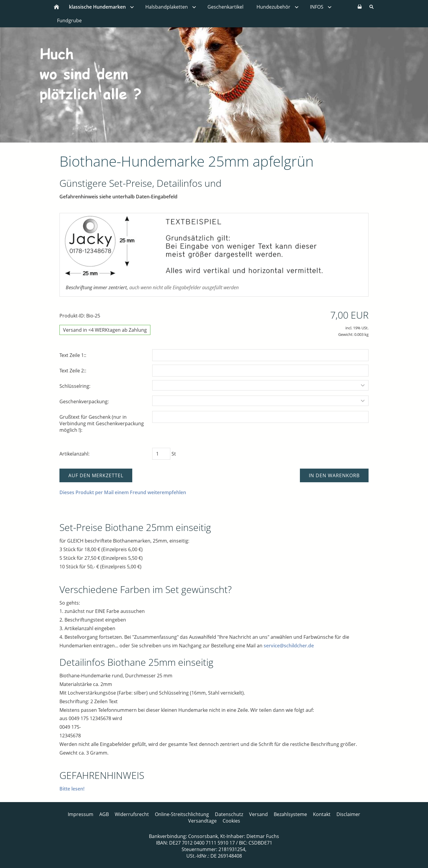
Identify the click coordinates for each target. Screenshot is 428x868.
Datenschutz (229, 814)
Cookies (231, 821)
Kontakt (322, 814)
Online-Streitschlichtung (182, 814)
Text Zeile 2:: (73, 371)
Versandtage (202, 821)
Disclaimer (348, 814)
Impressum (81, 814)
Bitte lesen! (72, 789)
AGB (104, 814)
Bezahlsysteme (290, 814)
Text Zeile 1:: (73, 355)
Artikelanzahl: (74, 454)
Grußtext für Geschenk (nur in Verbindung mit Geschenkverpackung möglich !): (102, 423)
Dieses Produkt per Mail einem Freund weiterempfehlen (123, 492)
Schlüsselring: (75, 386)
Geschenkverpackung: (84, 401)
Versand (258, 814)
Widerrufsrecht (132, 814)
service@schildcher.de (289, 646)
